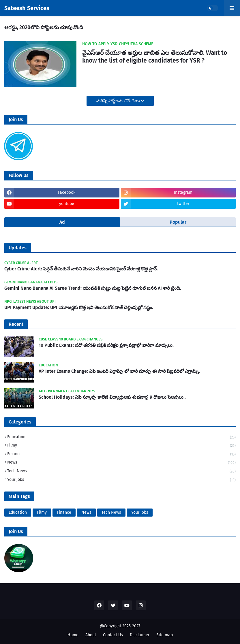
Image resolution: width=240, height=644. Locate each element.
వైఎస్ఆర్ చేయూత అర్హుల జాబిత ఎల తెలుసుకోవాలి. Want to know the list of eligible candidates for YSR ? (155, 57)
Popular (178, 222)
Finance (121, 454)
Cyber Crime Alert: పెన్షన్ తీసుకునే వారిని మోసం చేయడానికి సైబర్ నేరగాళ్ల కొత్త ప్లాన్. (81, 269)
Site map (165, 635)
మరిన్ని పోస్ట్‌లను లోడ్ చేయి (119, 101)
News (121, 463)
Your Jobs (121, 480)
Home (73, 635)
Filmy (121, 446)
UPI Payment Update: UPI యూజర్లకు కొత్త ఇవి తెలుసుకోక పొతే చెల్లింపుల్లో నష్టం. (79, 307)
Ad (62, 222)
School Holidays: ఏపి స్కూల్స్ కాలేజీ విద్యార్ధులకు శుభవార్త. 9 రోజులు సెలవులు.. (112, 397)
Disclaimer (140, 635)
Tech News (121, 471)
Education (121, 437)
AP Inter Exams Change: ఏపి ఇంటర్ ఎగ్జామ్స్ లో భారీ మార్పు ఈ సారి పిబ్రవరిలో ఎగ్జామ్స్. (119, 371)
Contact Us (113, 635)
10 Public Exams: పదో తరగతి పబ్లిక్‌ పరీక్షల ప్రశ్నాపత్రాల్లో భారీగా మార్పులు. (106, 345)
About (91, 635)
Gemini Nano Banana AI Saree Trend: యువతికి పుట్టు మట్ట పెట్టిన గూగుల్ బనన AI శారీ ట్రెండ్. (93, 288)
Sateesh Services (27, 8)
